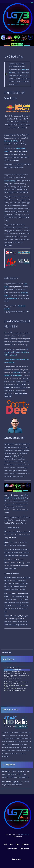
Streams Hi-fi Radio (11, 141)
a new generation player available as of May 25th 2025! (17, 352)
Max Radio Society (24, 835)
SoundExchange (10, 181)
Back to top (17, 859)
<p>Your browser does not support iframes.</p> (17, 684)
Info (11, 844)
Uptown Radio (12, 299)
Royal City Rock (19, 498)
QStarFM (7, 498)
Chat (5, 844)
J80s (27, 495)
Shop (17, 844)
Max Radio (26, 844)
